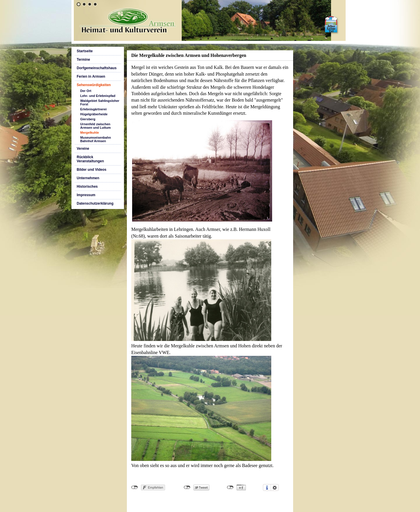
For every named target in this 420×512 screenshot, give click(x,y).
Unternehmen (88, 178)
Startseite (85, 51)
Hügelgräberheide (94, 114)
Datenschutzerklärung (95, 203)
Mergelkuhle (90, 133)
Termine (83, 60)
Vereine (83, 149)
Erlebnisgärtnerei (93, 109)
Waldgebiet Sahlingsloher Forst (100, 102)
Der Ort (86, 91)
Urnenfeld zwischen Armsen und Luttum (96, 126)
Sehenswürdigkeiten (94, 85)
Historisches (87, 187)
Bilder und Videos (92, 170)
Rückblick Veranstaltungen (90, 159)
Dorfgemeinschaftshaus (97, 68)
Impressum (86, 195)
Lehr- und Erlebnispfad (98, 96)
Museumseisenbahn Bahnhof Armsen (96, 139)
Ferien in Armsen (91, 76)
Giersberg (88, 119)
